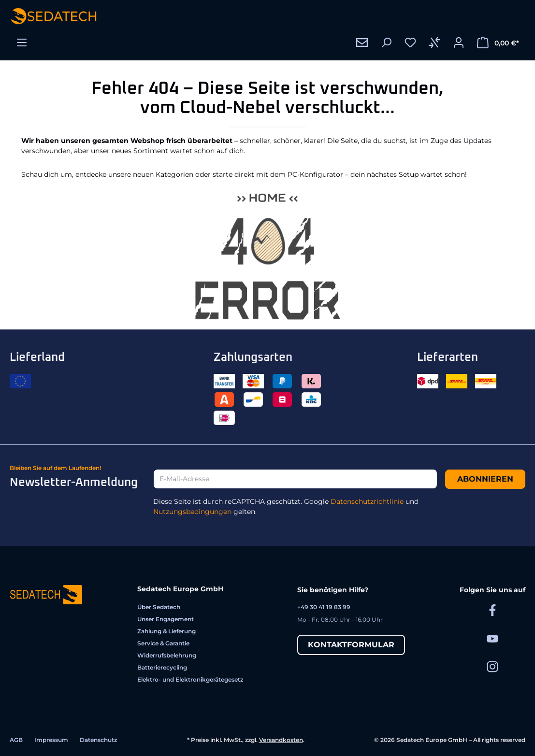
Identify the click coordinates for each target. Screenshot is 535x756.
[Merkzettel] (410, 43)
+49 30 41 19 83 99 (324, 607)
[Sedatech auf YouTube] (492, 638)
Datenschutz (98, 740)
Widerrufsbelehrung (167, 655)
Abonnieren (485, 479)
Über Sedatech (159, 607)
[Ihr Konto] (459, 43)
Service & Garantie (163, 643)
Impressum (51, 740)
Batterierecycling (162, 667)
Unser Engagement (166, 619)
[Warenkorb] (498, 43)
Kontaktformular (351, 645)
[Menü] (22, 43)
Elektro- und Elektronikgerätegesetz (190, 679)
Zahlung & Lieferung (166, 631)
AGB (16, 740)
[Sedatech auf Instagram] (492, 666)
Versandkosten (281, 740)
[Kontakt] (362, 43)
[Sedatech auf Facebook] (492, 610)
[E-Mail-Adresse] (295, 479)
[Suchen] (386, 43)
